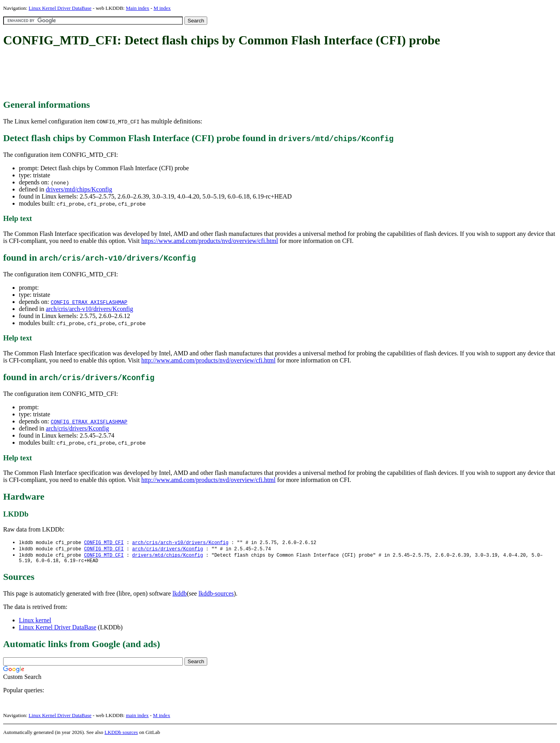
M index (162, 8)
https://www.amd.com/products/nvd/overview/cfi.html (210, 241)
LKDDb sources (121, 735)
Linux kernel (35, 623)
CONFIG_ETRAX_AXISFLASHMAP (89, 302)
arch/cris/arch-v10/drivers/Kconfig (89, 309)
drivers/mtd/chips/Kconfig (79, 189)
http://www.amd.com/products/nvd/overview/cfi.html (208, 360)
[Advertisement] (146, 74)
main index (137, 718)
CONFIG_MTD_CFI (104, 543)
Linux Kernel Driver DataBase (60, 8)
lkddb (180, 596)
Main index (138, 8)
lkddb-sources (216, 596)
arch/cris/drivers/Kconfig (77, 428)
